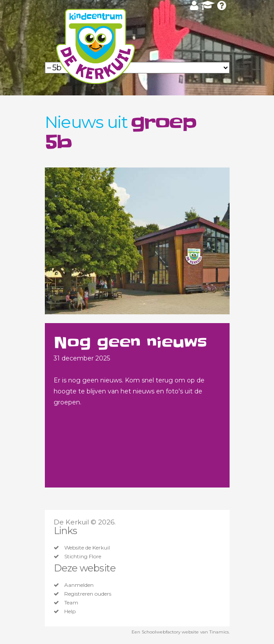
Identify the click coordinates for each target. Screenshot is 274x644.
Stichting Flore (83, 557)
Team (71, 603)
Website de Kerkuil (87, 548)
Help (70, 611)
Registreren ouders (88, 594)
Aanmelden (79, 585)
